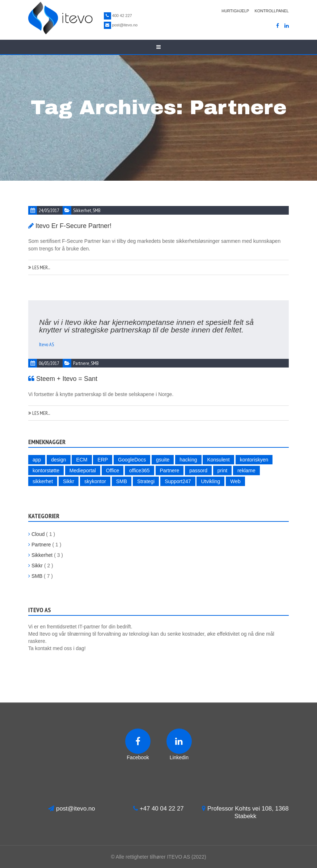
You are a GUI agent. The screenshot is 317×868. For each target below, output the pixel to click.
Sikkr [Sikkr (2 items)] (69, 481)
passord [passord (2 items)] (198, 470)
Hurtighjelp (235, 11)
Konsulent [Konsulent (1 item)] (218, 460)
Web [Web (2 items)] (235, 481)
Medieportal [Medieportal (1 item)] (83, 470)
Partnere (81, 363)
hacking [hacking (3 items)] (188, 460)
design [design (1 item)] (58, 460)
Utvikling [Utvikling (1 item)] (210, 481)
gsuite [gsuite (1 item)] (163, 460)
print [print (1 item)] (222, 470)
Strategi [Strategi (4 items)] (146, 481)
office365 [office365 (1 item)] (140, 470)
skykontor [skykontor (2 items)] (95, 481)
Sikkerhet (82, 210)
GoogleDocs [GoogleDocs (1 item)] (132, 460)
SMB (97, 210)
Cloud (36, 534)
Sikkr (35, 566)
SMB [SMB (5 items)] (122, 481)
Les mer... (39, 267)
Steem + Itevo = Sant (67, 379)
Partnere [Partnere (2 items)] (170, 470)
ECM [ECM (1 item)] (82, 460)
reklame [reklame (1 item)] (246, 470)
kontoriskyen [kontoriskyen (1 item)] (254, 460)
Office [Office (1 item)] (113, 470)
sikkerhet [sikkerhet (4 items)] (43, 481)
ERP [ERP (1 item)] (103, 460)
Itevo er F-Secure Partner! (73, 226)
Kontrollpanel (272, 11)
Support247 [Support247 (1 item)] (178, 481)
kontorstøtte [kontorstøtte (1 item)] (46, 470)
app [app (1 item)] (37, 460)
